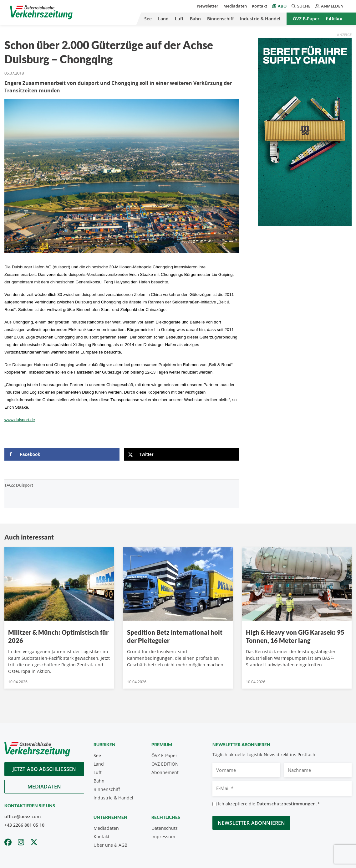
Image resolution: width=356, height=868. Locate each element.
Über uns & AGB (110, 845)
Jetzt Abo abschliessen (44, 769)
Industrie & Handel (260, 19)
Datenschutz (165, 828)
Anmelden (329, 6)
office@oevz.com (23, 816)
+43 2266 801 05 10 (24, 825)
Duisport (25, 485)
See (148, 19)
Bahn (195, 19)
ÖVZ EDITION (165, 764)
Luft (179, 19)
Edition (334, 19)
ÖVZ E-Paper (306, 19)
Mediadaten (235, 6)
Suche (301, 6)
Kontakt (259, 6)
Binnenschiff (220, 19)
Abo (282, 6)
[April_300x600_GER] (305, 131)
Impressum (163, 837)
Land (163, 19)
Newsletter (208, 6)
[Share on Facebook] (62, 454)
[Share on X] (182, 454)
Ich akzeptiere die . (269, 804)
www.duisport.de (20, 420)
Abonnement (165, 772)
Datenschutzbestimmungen (286, 804)
